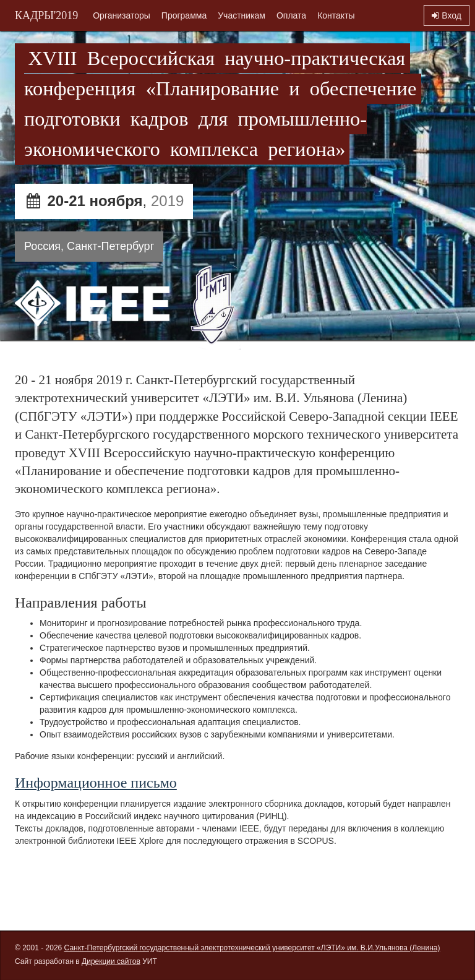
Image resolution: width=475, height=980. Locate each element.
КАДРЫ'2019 (46, 15)
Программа (184, 15)
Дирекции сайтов (111, 961)
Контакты (336, 15)
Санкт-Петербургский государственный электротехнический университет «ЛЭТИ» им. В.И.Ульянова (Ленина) (252, 948)
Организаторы (122, 15)
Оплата (291, 15)
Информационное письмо (96, 783)
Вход (447, 15)
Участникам (242, 15)
